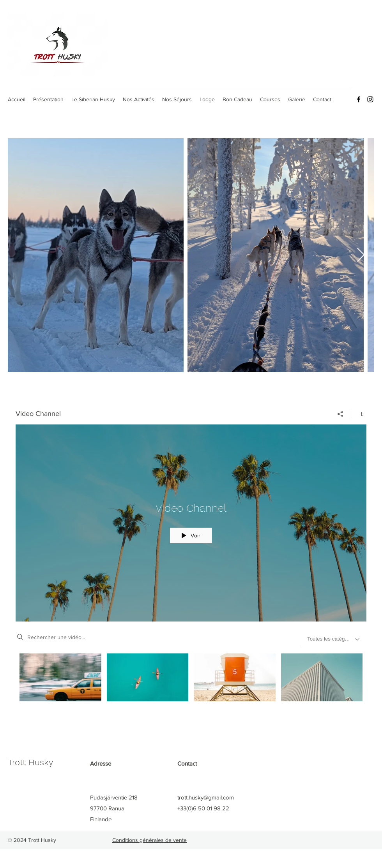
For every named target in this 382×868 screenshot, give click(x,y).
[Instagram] (370, 99)
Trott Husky (30, 762)
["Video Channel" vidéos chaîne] (191, 687)
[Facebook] (359, 99)
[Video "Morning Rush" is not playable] (60, 677)
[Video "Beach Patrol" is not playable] (235, 677)
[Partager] (340, 414)
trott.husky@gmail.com (206, 797)
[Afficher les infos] (359, 414)
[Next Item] (361, 255)
